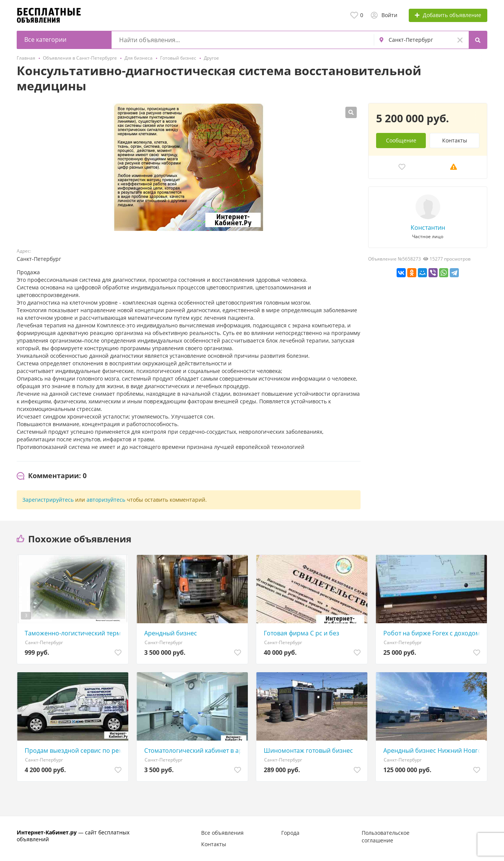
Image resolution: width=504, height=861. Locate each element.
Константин (428, 227)
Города (290, 833)
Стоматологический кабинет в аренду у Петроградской (194, 750)
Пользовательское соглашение (386, 837)
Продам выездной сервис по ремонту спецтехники (75, 750)
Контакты (455, 140)
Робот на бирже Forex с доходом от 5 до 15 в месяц (433, 633)
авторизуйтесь (106, 500)
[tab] (52, 476)
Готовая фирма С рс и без (302, 633)
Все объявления (222, 833)
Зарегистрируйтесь (48, 500)
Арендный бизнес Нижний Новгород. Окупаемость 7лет (433, 750)
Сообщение (401, 140)
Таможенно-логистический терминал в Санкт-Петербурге (75, 633)
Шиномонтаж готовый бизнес (308, 750)
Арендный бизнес (171, 633)
